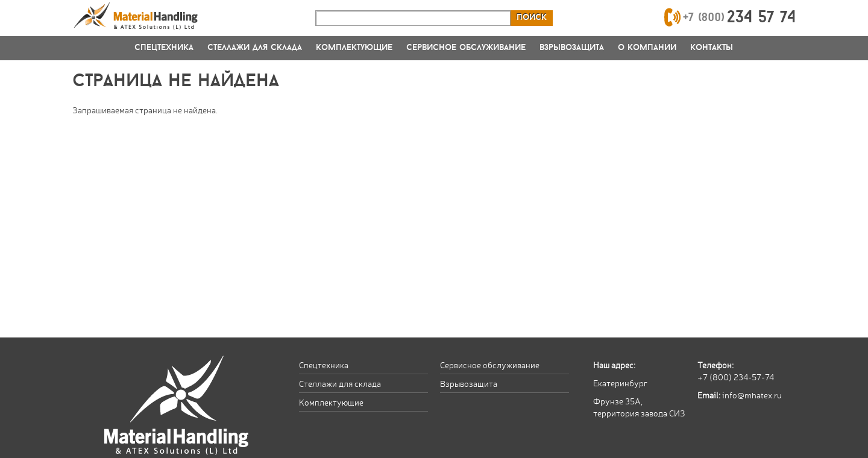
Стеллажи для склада (255, 48)
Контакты (712, 48)
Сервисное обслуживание (466, 48)
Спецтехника (164, 48)
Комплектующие (354, 48)
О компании (647, 48)
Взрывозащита (572, 48)
